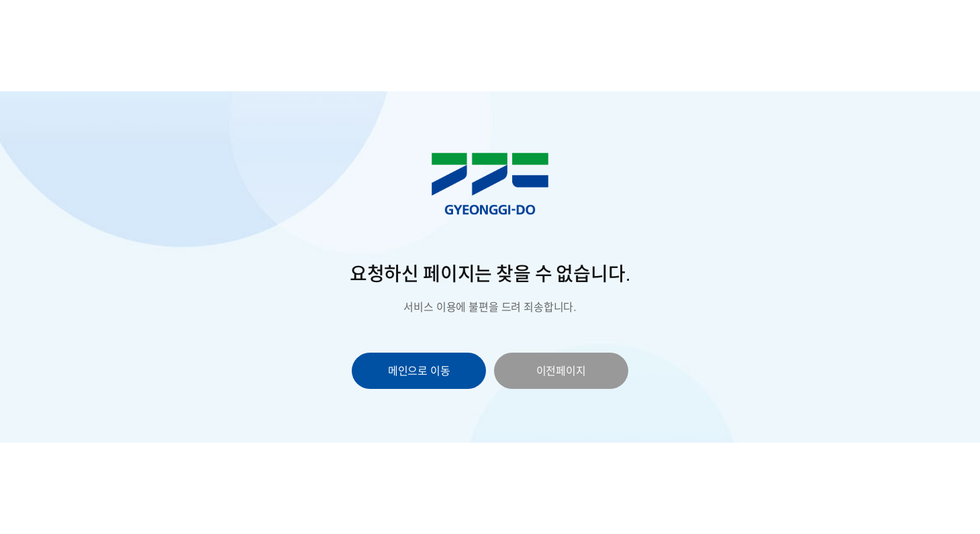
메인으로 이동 (419, 371)
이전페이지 (561, 371)
